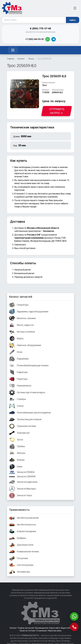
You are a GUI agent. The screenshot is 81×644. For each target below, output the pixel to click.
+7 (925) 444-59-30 (34, 39)
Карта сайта (55, 628)
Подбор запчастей (26, 628)
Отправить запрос (57, 111)
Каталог (13, 628)
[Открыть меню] (75, 8)
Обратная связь (55, 631)
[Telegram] (54, 39)
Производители (42, 628)
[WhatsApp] (48, 39)
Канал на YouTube (27, 631)
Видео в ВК (66, 628)
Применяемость (19, 510)
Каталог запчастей (21, 297)
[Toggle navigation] (13, 50)
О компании (41, 631)
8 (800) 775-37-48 (40, 28)
